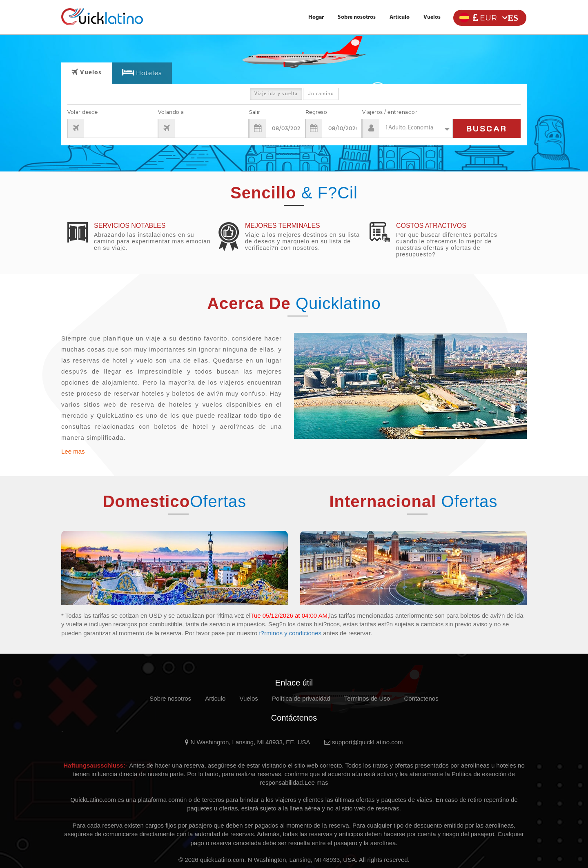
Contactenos (421, 698)
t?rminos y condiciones (291, 633)
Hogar (316, 17)
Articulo (400, 17)
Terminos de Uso (367, 698)
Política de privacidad (301, 698)
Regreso (316, 112)
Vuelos (432, 17)
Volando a (171, 112)
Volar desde (83, 112)
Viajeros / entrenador (390, 112)
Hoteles (149, 73)
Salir (255, 112)
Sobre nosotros (357, 17)
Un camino (321, 96)
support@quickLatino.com (364, 742)
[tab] (142, 73)
